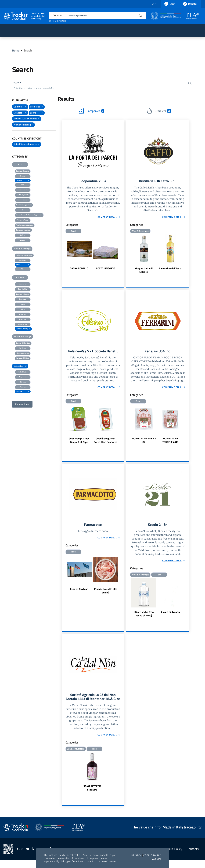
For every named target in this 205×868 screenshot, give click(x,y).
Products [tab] (159, 112)
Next (123, 255)
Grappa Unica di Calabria (144, 272)
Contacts (193, 857)
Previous (63, 255)
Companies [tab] (92, 112)
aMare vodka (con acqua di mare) (144, 616)
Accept (157, 859)
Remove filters (22, 405)
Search (18, 83)
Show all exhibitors (58, 21)
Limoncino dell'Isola (170, 270)
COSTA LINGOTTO (106, 270)
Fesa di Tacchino (79, 592)
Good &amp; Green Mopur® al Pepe (79, 442)
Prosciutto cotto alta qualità (106, 593)
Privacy (136, 855)
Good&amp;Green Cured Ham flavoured (106, 442)
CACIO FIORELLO (79, 270)
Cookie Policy (152, 855)
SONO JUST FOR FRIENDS (92, 796)
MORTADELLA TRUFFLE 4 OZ (170, 442)
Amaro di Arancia (170, 614)
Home (16, 50)
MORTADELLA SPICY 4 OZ (144, 442)
